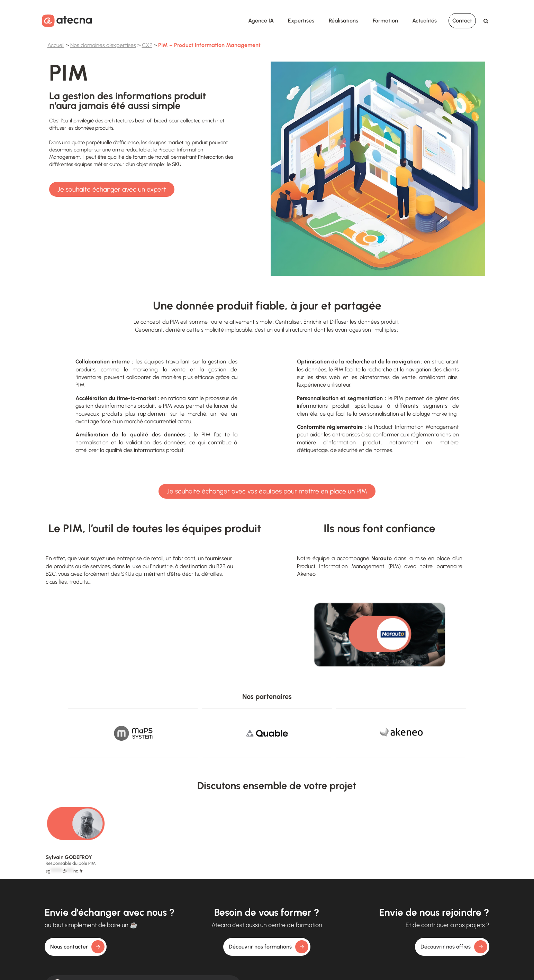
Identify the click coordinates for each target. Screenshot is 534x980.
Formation (385, 21)
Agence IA (261, 21)
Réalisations (343, 21)
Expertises (301, 21)
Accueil (56, 45)
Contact (462, 21)
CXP (147, 45)
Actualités (424, 21)
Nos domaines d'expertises (103, 45)
